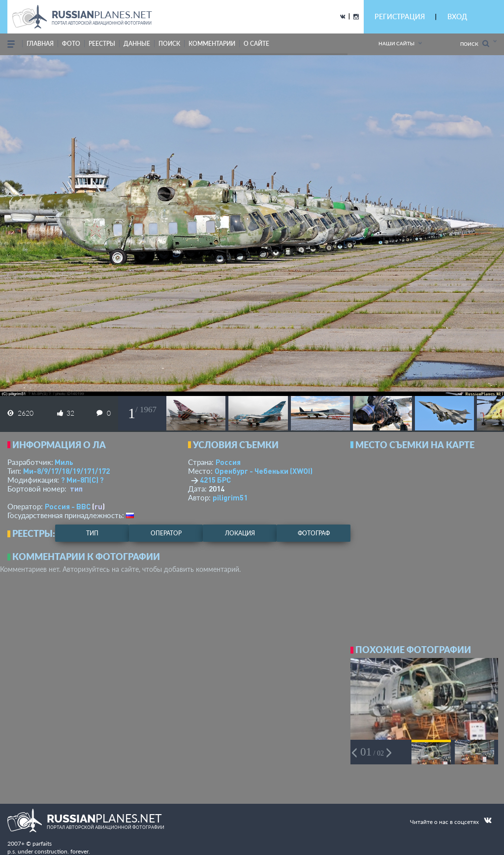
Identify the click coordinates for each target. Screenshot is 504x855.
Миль (64, 462)
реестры (102, 44)
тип (76, 489)
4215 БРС (215, 480)
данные (137, 44)
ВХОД (457, 16)
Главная (40, 44)
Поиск (475, 44)
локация (240, 533)
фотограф (314, 533)
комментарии (212, 44)
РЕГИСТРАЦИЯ (400, 16)
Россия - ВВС (68, 506)
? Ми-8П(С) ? (82, 480)
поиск (169, 44)
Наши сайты (396, 43)
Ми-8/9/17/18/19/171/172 (66, 471)
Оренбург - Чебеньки (264, 471)
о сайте (256, 44)
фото (71, 44)
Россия (228, 462)
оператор (166, 533)
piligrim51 (230, 497)
